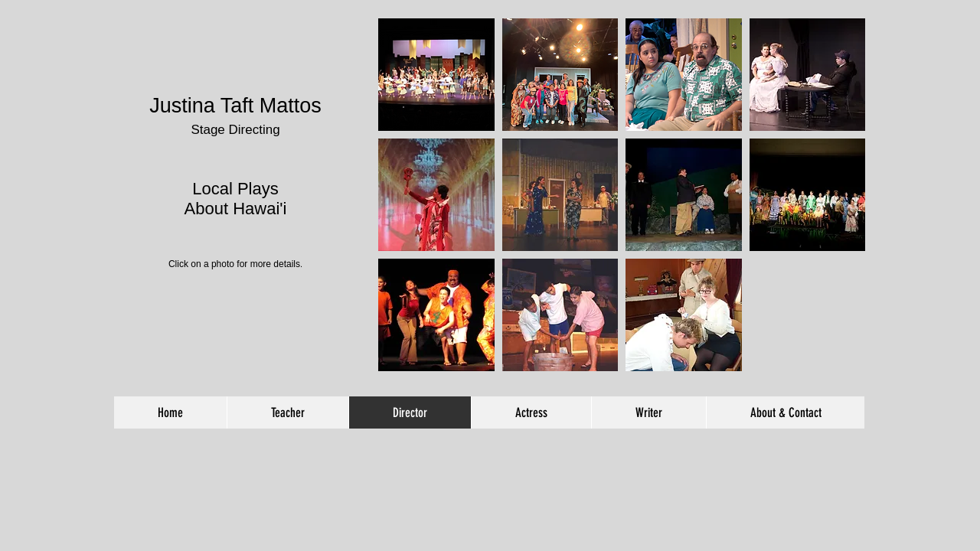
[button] (436, 75)
